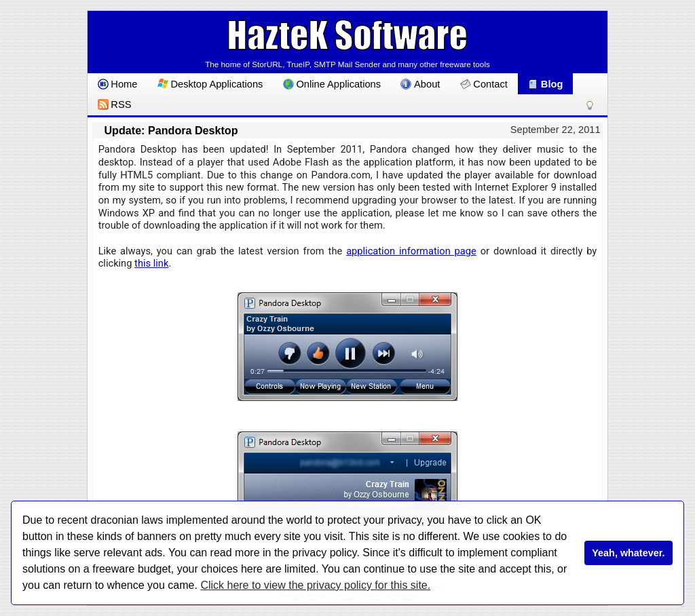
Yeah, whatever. (628, 553)
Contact (484, 84)
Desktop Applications (210, 84)
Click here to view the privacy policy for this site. (315, 585)
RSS (115, 104)
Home (118, 84)
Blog (545, 84)
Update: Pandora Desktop (171, 130)
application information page (411, 251)
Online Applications (332, 84)
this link (151, 263)
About (420, 84)
